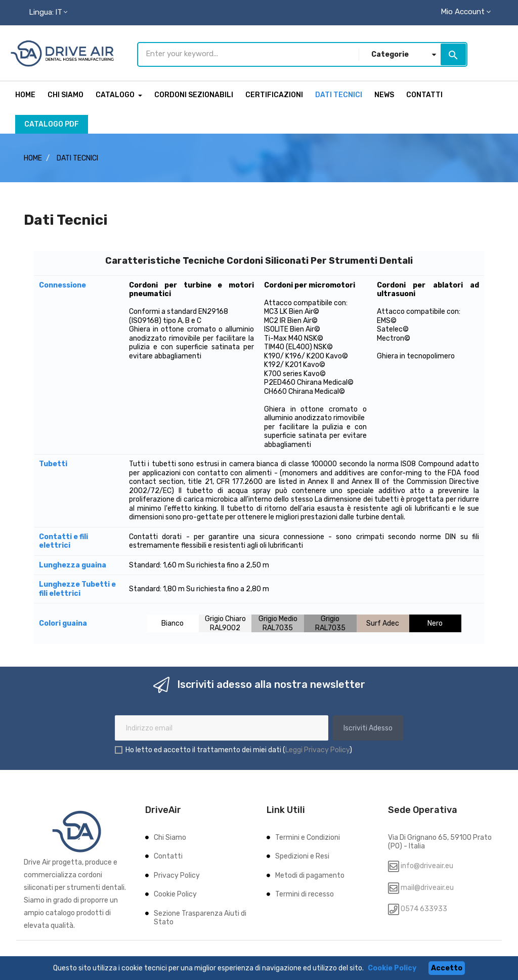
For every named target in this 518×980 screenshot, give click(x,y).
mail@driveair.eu (427, 886)
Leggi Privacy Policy (317, 747)
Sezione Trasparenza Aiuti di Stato (200, 916)
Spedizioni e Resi (302, 854)
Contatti (168, 854)
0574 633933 (423, 907)
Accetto (447, 968)
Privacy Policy (177, 873)
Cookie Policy (175, 892)
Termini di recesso (305, 892)
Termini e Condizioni (308, 835)
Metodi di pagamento (310, 873)
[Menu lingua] (48, 13)
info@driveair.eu (427, 864)
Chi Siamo (170, 835)
